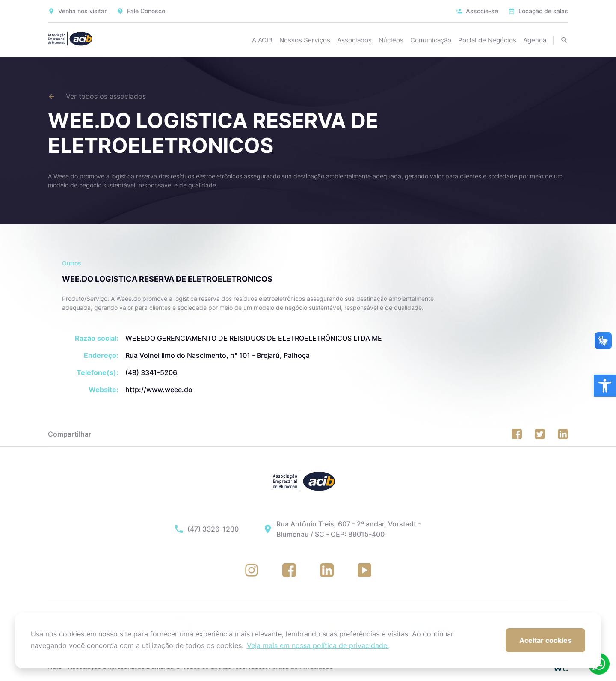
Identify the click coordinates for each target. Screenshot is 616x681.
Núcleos (391, 40)
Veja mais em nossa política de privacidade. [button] (318, 645)
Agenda (535, 40)
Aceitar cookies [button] (545, 640)
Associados (354, 40)
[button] (605, 386)
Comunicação (431, 40)
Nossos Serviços (305, 40)
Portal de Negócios (487, 40)
